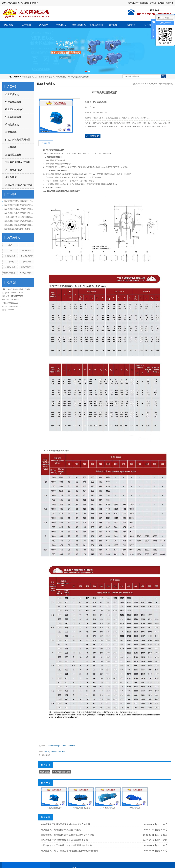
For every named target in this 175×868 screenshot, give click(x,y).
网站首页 (9, 25)
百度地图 (145, 3)
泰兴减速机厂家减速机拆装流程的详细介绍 (61, 830)
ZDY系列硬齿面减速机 (61, 772)
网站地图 (132, 3)
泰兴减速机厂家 (63, 77)
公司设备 (149, 25)
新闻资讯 (114, 25)
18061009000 (165, 23)
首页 (147, 84)
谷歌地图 (153, 3)
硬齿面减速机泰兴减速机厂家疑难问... (19, 229)
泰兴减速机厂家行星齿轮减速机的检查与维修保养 (64, 840)
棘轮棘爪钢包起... (10, 273)
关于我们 (169, 3)
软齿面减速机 (96, 25)
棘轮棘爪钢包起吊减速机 (18, 162)
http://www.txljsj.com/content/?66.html (61, 746)
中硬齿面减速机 (13, 102)
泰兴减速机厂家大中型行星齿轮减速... (19, 221)
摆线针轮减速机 (13, 155)
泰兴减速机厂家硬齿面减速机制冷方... (19, 201)
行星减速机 (61, 25)
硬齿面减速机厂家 (29, 77)
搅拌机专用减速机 (14, 170)
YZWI (10, 245)
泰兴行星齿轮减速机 (80, 77)
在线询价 (93, 136)
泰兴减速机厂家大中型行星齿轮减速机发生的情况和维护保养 (70, 851)
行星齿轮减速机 (13, 117)
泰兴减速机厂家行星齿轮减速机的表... (19, 225)
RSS (138, 3)
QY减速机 (10, 262)
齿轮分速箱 (11, 177)
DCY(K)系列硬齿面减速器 (55, 752)
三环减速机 (11, 147)
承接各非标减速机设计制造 (19, 185)
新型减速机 (11, 132)
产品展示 (44, 25)
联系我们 (161, 3)
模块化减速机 (12, 125)
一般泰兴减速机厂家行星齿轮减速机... (19, 217)
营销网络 (131, 25)
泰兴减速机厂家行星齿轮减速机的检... (19, 213)
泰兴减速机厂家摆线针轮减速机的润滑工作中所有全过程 (67, 835)
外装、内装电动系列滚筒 (18, 140)
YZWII (10, 251)
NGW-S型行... (27, 267)
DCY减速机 (27, 251)
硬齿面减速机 (79, 25)
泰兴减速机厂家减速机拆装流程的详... (19, 205)
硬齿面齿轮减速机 (47, 77)
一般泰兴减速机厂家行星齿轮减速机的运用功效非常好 (66, 845)
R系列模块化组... (27, 273)
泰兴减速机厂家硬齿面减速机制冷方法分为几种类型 (65, 824)
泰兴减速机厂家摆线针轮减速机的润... (19, 209)
